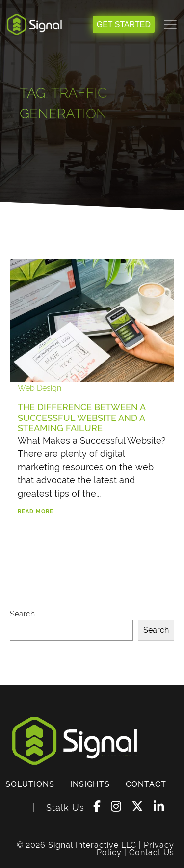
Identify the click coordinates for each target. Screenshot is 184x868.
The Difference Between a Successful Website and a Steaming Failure (81, 418)
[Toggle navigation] (170, 25)
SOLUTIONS (30, 784)
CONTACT (146, 784)
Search (22, 614)
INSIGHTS (90, 784)
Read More (36, 512)
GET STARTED (124, 24)
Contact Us (152, 853)
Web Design (39, 388)
